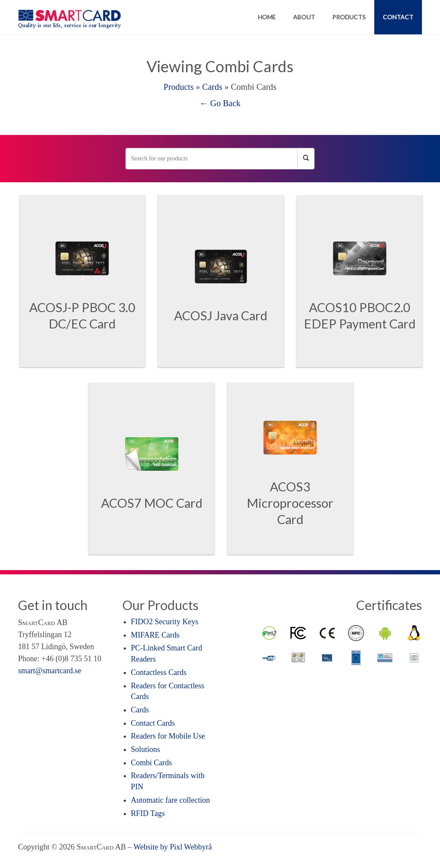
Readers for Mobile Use (168, 736)
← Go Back (220, 103)
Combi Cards (152, 763)
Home (267, 17)
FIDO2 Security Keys (165, 622)
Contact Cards (153, 723)
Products (349, 17)
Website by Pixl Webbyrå (173, 847)
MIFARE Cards (155, 635)
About (304, 17)
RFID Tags (148, 813)
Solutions (146, 749)
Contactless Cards (159, 672)
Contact (398, 17)
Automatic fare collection (171, 800)
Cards (212, 87)
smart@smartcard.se (50, 671)
